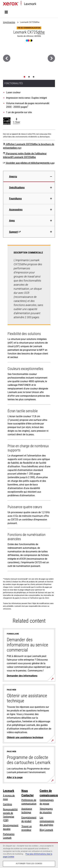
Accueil (39, 4)
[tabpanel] (29, 409)
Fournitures (15, 198)
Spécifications (17, 187)
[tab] (24, 77)
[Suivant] (51, 58)
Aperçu (13, 176)
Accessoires (16, 209)
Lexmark (9, 791)
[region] (29, 855)
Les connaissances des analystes (47, 821)
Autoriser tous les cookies (29, 864)
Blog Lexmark (46, 830)
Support (15, 232)
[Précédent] (7, 58)
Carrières (8, 804)
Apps (12, 221)
